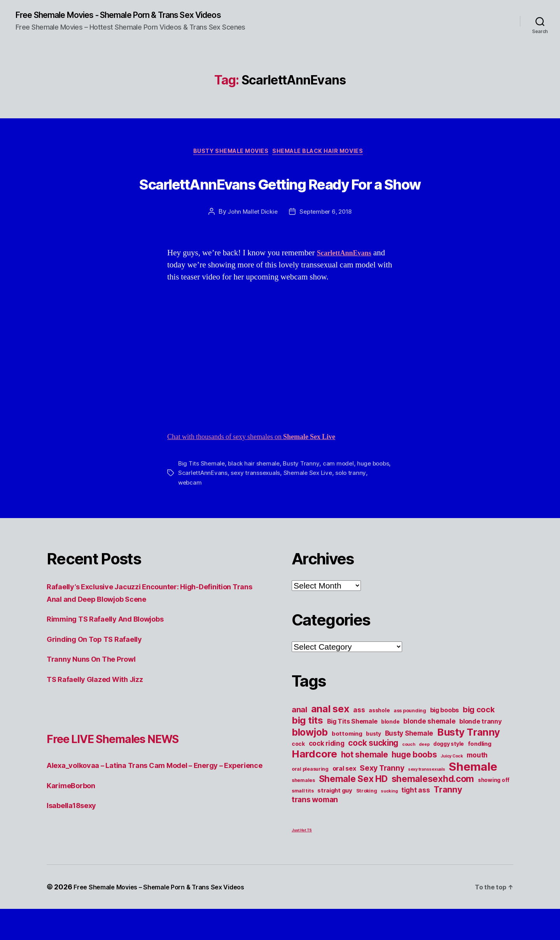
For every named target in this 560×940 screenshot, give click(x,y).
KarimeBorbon (75, 828)
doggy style (449, 775)
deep (424, 776)
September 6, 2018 (327, 243)
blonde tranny (480, 752)
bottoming (347, 765)
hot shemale (365, 786)
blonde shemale (429, 752)
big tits (307, 751)
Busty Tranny (304, 495)
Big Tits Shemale (202, 495)
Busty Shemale (409, 764)
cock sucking (373, 774)
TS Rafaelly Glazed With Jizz (102, 710)
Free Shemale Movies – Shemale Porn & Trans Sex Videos (169, 918)
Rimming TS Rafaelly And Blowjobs (115, 650)
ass (359, 741)
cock (298, 775)
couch (409, 776)
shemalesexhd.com (433, 810)
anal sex (330, 740)
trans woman (315, 831)
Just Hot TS (302, 861)
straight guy (335, 822)
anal (299, 741)
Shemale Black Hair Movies (324, 154)
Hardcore (314, 785)
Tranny (448, 821)
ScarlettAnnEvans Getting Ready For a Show (280, 198)
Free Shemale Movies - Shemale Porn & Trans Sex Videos (136, 16)
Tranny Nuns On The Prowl (98, 690)
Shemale (473, 798)
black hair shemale (256, 495)
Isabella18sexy (76, 849)
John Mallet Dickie (251, 243)
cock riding (327, 774)
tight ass (416, 821)
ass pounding (410, 742)
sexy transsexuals (279, 504)
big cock (479, 741)
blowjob (310, 763)
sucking (389, 822)
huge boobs (414, 786)
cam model (342, 495)
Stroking (367, 822)
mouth (477, 786)
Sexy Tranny (382, 799)
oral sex (344, 799)
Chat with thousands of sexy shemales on (266, 468)
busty (374, 765)
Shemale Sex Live (333, 504)
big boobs (445, 741)
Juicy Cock (452, 787)
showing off (494, 811)
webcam (211, 513)
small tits (303, 822)
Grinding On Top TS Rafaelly (101, 670)
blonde (390, 753)
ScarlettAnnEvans (225, 504)
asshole (379, 741)
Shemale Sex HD (353, 810)
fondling (480, 775)
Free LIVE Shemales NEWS (141, 769)
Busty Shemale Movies (228, 154)
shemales (303, 811)
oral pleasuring (310, 800)
